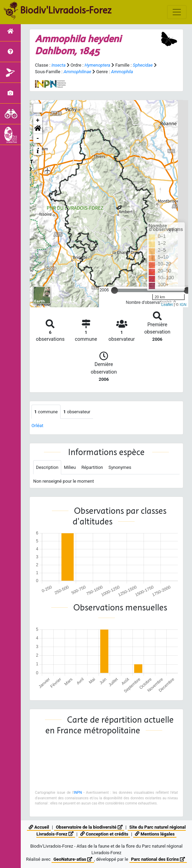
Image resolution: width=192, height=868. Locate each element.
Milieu (70, 467)
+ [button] (38, 120)
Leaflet (167, 305)
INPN (78, 793)
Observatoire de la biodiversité (89, 827)
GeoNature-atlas (73, 859)
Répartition (92, 467)
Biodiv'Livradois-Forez (66, 10)
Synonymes (120, 467)
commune (46, 412)
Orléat (37, 426)
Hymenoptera (97, 65)
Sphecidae (143, 65)
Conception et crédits (104, 834)
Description (47, 467)
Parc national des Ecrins (158, 859)
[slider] (115, 290)
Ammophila (122, 72)
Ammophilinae (77, 72)
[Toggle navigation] (177, 12)
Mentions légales (155, 834)
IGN (183, 305)
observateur (77, 412)
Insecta (59, 65)
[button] (38, 129)
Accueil (39, 827)
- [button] (38, 138)
